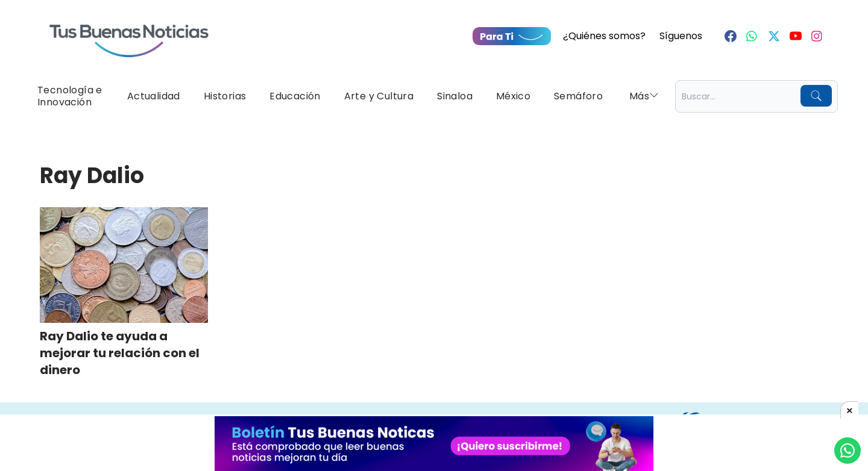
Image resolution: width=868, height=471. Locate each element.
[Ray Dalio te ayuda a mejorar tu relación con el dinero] (124, 265)
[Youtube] (796, 36)
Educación (295, 96)
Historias (225, 96)
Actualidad (154, 96)
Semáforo (578, 96)
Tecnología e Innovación (70, 96)
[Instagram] (817, 36)
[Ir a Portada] (129, 34)
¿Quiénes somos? (604, 36)
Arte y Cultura (379, 96)
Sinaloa (455, 96)
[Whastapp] (752, 36)
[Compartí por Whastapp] (848, 451)
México (513, 96)
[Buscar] (816, 96)
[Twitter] (774, 36)
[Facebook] (731, 36)
